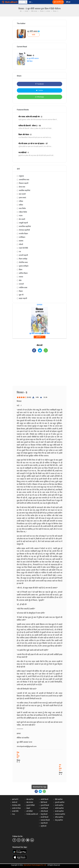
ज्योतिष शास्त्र (23, 288)
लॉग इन (68, 2)
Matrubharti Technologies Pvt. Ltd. (35, 865)
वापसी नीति (15, 811)
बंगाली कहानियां (59, 811)
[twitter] (23, 840)
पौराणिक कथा (23, 262)
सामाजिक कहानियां (25, 226)
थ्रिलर (21, 270)
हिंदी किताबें (44, 802)
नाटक (21, 216)
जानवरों (21, 284)
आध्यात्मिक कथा (24, 180)
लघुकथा (21, 176)
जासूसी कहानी (23, 223)
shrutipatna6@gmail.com (27, 746)
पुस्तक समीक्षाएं (24, 266)
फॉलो (33, 35)
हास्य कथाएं (23, 198)
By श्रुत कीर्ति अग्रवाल (33, 58)
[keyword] (23, 2)
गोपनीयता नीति (16, 805)
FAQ (13, 814)
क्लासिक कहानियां (25, 190)
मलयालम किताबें (45, 820)
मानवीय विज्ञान (23, 234)
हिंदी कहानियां (59, 799)
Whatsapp (40, 97)
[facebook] (14, 840)
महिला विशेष (23, 212)
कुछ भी (21, 295)
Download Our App (39, 787)
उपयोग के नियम (16, 808)
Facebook (40, 84)
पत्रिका (21, 201)
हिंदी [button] (31, 2)
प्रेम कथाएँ (22, 219)
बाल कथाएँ (22, 194)
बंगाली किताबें (44, 817)
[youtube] (28, 840)
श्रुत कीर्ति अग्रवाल (33, 31)
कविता (21, 205)
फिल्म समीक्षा (23, 259)
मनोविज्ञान (22, 237)
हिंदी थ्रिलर (30, 61)
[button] (26, 2)
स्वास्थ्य (21, 241)
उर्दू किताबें (43, 826)
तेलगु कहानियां (59, 820)
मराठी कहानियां (59, 805)
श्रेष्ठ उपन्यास (30, 802)
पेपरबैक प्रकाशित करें (32, 814)
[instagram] (19, 840)
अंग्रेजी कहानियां (59, 808)
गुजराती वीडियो (30, 805)
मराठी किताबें (44, 808)
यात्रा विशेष (22, 208)
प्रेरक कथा (22, 187)
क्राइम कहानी (23, 298)
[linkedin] (32, 840)
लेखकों (28, 808)
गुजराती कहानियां (60, 802)
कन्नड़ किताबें (44, 823)
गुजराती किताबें (45, 805)
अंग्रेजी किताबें (44, 799)
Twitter (40, 90)
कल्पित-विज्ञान (23, 273)
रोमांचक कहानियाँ (24, 230)
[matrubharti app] (47, 2)
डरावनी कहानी (23, 255)
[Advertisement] (39, 371)
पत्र (20, 252)
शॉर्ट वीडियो (29, 811)
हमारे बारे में (15, 799)
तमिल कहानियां (59, 817)
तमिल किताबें (44, 811)
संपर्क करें (15, 802)
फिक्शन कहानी (24, 183)
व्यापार (21, 277)
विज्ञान (21, 291)
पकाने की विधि (23, 248)
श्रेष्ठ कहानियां (30, 799)
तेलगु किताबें (44, 814)
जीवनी (21, 244)
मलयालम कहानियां (60, 814)
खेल (20, 280)
